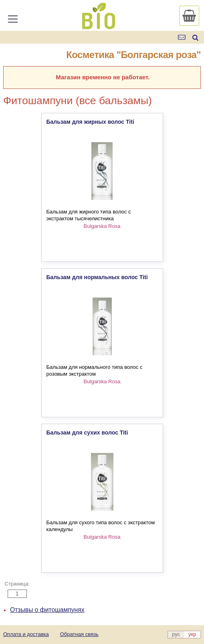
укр (192, 634)
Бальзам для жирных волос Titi (90, 122)
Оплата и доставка (26, 634)
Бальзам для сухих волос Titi (87, 433)
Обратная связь (79, 634)
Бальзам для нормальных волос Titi (97, 277)
